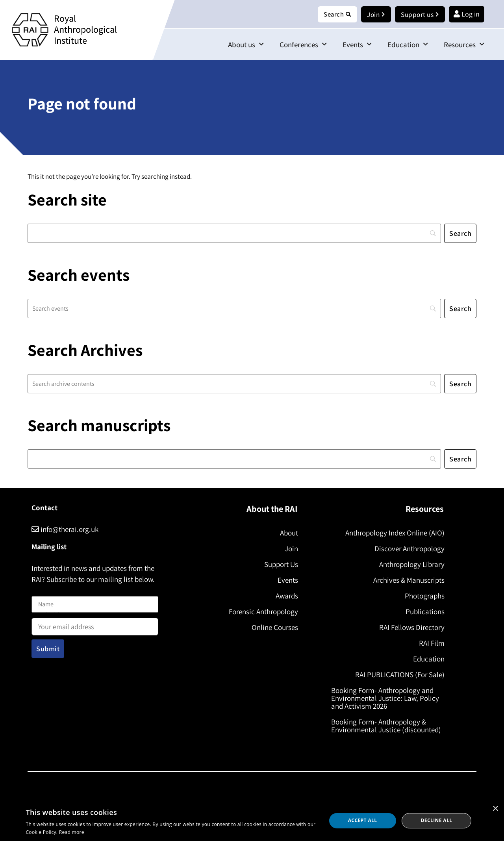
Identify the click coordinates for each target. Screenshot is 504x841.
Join (290, 549)
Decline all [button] (437, 820)
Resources (464, 45)
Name (40, 592)
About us (246, 45)
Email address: (95, 624)
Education (408, 45)
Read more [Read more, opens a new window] (72, 832)
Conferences (303, 45)
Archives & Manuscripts (407, 580)
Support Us (280, 565)
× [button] (495, 809)
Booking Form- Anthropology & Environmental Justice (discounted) (388, 726)
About (287, 533)
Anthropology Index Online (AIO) (393, 533)
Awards (285, 596)
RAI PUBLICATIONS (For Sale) (398, 675)
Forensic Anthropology (262, 612)
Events (357, 45)
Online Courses (273, 628)
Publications (423, 612)
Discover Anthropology (408, 549)
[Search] (234, 234)
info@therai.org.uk (65, 530)
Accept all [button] (363, 820)
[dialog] (252, 821)
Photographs (423, 596)
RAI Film (430, 643)
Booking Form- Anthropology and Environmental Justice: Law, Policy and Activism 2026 (387, 698)
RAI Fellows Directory (410, 628)
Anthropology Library (410, 565)
